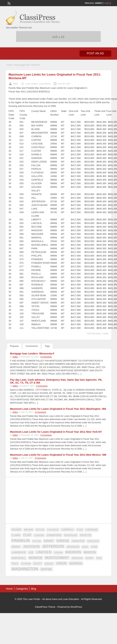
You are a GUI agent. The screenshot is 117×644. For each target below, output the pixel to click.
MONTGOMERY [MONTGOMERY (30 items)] (57, 558)
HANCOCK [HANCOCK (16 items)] (93, 541)
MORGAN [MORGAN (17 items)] (77, 558)
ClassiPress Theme (45, 607)
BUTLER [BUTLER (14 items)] (40, 530)
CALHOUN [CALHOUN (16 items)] (53, 530)
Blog (33, 589)
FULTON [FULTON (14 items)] (37, 541)
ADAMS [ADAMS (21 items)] (16, 529)
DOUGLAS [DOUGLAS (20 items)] (71, 535)
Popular (14, 346)
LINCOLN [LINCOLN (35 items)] (44, 552)
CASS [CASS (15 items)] (80, 530)
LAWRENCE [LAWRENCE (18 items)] (19, 552)
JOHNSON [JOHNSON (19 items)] (73, 547)
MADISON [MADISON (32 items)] (73, 552)
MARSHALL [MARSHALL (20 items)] (19, 558)
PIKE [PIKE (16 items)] (99, 558)
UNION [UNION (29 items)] (61, 563)
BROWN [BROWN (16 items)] (29, 530)
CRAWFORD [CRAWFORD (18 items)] (54, 535)
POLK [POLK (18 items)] (15, 564)
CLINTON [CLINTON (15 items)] (39, 535)
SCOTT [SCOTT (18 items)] (38, 564)
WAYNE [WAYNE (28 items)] (46, 569)
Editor (16, 84)
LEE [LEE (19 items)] (31, 552)
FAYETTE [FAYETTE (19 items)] (86, 535)
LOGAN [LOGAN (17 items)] (58, 552)
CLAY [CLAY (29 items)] (27, 535)
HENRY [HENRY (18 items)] (16, 547)
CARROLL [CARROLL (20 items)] (68, 530)
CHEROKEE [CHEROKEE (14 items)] (92, 530)
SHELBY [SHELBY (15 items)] (49, 564)
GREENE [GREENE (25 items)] (63, 541)
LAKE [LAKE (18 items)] (94, 547)
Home (9, 65)
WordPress (76, 607)
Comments (32, 346)
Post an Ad (95, 53)
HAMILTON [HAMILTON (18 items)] (78, 541)
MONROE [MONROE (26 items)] (36, 558)
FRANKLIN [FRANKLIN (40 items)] (21, 541)
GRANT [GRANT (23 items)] (49, 541)
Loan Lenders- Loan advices (38, 84)
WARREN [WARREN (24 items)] (76, 563)
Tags (47, 346)
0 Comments (46, 357)
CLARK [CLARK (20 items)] (16, 535)
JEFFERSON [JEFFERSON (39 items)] (53, 546)
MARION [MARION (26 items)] (90, 552)
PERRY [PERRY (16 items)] (90, 558)
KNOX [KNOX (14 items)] (85, 547)
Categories (22, 589)
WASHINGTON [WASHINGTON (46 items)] (25, 569)
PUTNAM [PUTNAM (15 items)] (26, 564)
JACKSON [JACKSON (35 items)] (31, 546)
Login (107, 3)
